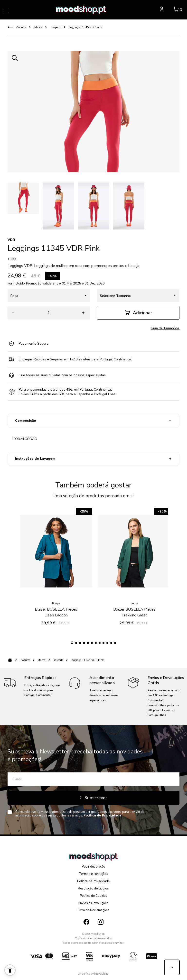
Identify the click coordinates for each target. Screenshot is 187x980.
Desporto (55, 27)
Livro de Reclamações (93, 910)
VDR (11, 240)
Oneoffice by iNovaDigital (93, 974)
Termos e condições (93, 874)
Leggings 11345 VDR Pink (85, 27)
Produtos (21, 27)
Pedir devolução (93, 867)
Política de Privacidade (93, 881)
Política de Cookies (93, 896)
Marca (38, 27)
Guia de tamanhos (165, 328)
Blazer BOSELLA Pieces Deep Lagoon (56, 591)
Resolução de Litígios (93, 888)
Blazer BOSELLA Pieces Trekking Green (134, 591)
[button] (72, 643)
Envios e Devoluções (93, 903)
